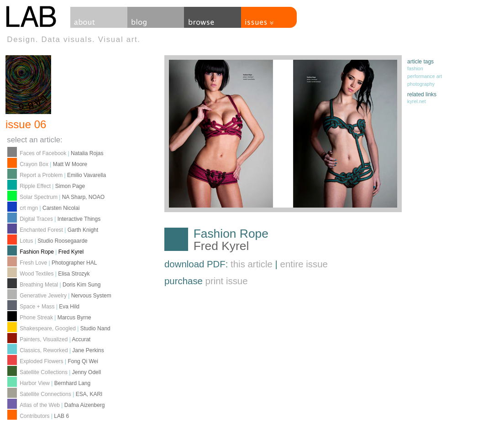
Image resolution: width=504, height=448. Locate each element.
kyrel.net (417, 101)
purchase (206, 281)
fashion (415, 68)
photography (421, 84)
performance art (425, 76)
